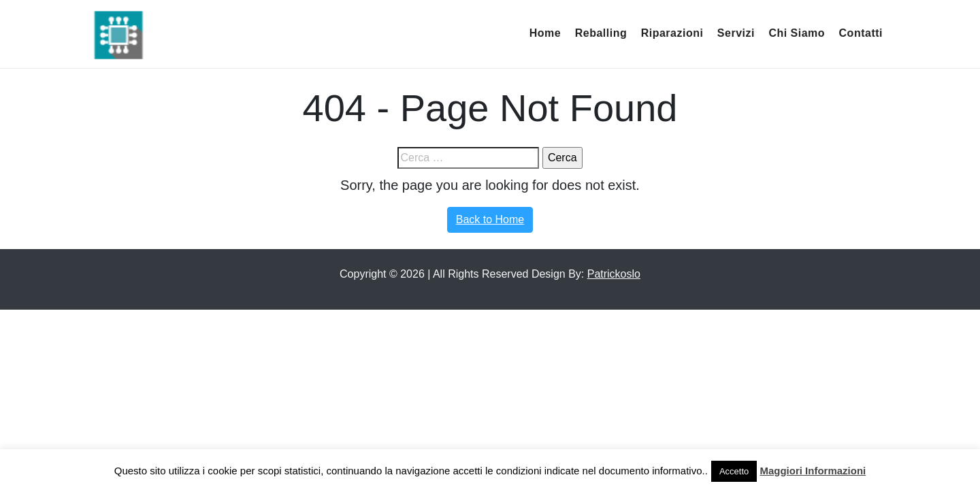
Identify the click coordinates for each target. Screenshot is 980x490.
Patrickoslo (614, 274)
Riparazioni (672, 33)
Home (545, 33)
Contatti (861, 33)
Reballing (601, 33)
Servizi (736, 33)
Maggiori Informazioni (813, 471)
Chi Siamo (797, 33)
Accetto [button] (734, 471)
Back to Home (490, 219)
